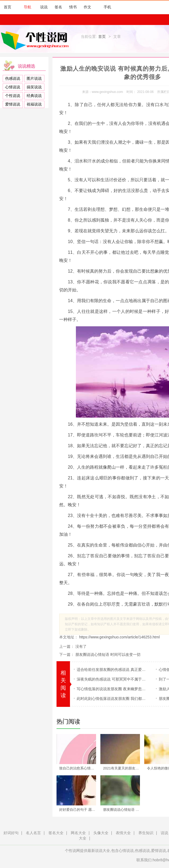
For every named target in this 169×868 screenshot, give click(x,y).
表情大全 (123, 833)
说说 (44, 7)
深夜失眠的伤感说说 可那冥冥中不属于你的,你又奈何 (112, 679)
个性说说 (13, 96)
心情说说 (13, 87)
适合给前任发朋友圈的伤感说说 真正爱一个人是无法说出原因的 (112, 670)
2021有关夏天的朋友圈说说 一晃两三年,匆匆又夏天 (123, 768)
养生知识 (146, 833)
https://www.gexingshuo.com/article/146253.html (119, 637)
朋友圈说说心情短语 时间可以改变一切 (108, 654)
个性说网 (36, 40)
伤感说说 (13, 78)
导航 (25, 7)
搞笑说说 (34, 87)
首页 (8, 7)
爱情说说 (13, 104)
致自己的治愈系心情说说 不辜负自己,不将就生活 (79, 768)
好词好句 (11, 833)
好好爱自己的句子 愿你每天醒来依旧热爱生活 (79, 810)
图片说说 (34, 78)
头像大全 (101, 833)
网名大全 (78, 833)
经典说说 (34, 96)
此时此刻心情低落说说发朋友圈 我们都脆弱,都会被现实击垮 (112, 699)
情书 (73, 7)
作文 (87, 7)
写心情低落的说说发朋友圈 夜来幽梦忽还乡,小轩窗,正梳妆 (112, 689)
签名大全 (56, 833)
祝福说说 (34, 104)
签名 (58, 7)
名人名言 (33, 833)
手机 (105, 7)
